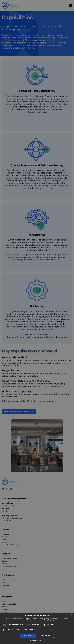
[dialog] (37, 628)
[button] (37, 640)
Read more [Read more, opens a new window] (54, 621)
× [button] (72, 615)
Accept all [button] (28, 636)
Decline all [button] (46, 636)
